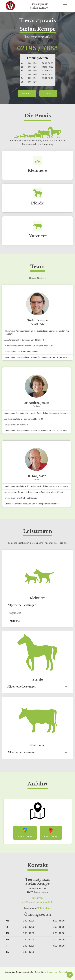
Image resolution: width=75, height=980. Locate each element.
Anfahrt (27, 93)
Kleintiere (37, 170)
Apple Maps (51, 833)
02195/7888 (38, 898)
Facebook (45, 908)
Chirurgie (14, 621)
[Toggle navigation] (65, 6)
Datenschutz (65, 972)
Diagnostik (14, 613)
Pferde (37, 203)
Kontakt (48, 93)
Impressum (52, 972)
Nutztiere (38, 236)
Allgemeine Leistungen (22, 605)
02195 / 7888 (37, 48)
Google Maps (25, 833)
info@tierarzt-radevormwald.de (38, 902)
